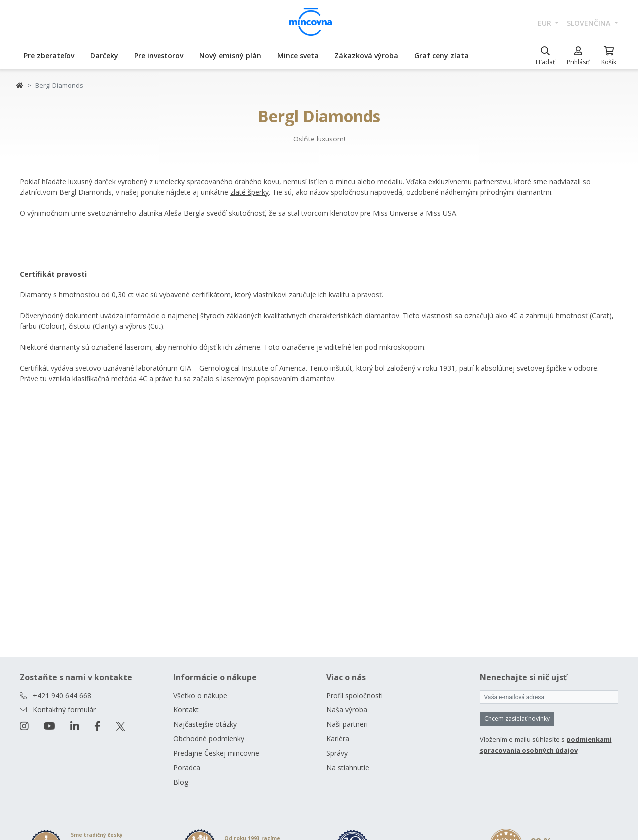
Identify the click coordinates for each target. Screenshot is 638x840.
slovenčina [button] (589, 23)
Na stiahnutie (348, 768)
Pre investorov (159, 56)
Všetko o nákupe (200, 695)
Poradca (187, 768)
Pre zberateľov (49, 56)
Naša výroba (347, 710)
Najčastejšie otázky (205, 724)
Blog (181, 782)
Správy (337, 753)
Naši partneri (347, 724)
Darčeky (104, 56)
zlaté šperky (249, 192)
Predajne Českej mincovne (216, 753)
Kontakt (186, 710)
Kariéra (338, 739)
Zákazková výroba (366, 56)
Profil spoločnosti (355, 695)
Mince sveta (298, 56)
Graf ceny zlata (441, 56)
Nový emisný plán (230, 56)
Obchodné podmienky (209, 739)
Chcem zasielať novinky (517, 719)
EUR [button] (546, 23)
